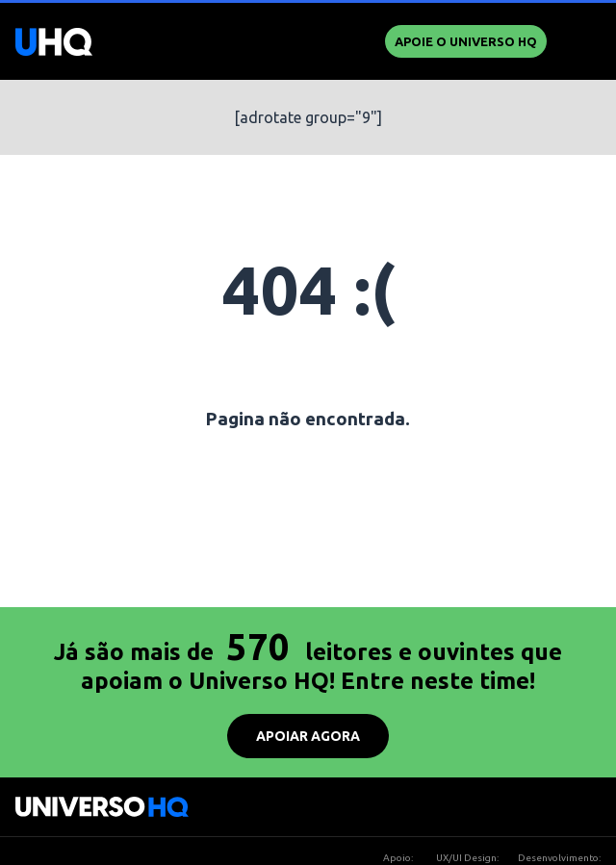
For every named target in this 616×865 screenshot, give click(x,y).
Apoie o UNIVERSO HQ (466, 41)
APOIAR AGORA (308, 736)
